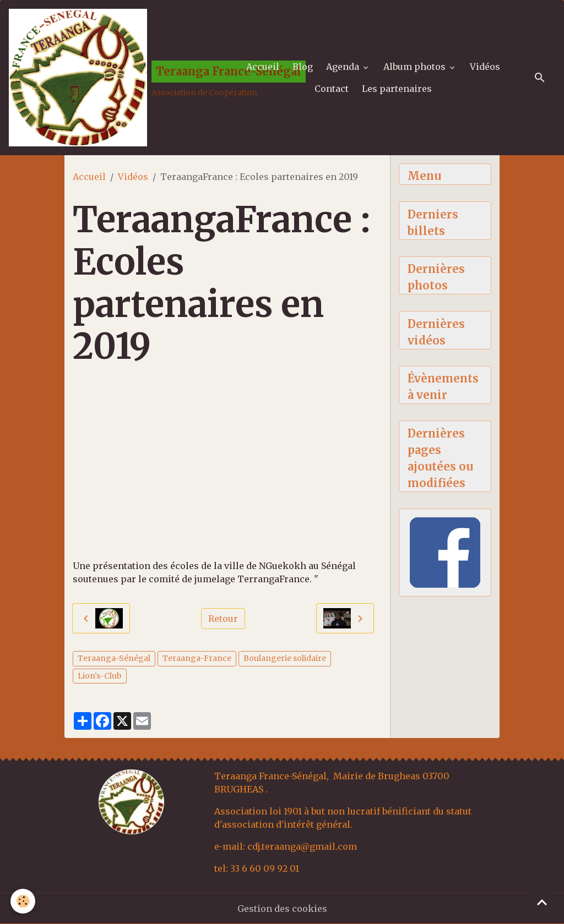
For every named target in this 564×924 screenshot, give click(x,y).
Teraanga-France (197, 658)
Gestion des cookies (282, 909)
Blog (303, 67)
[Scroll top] (542, 902)
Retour (223, 619)
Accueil (263, 67)
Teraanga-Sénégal (114, 658)
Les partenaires (397, 89)
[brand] (118, 78)
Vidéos (485, 67)
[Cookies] (23, 901)
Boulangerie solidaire (285, 658)
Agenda (344, 67)
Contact (332, 89)
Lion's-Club (100, 676)
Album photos (416, 67)
